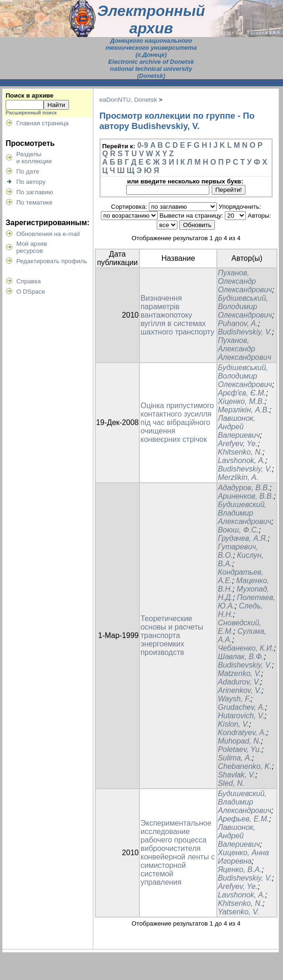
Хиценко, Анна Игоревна (243, 857)
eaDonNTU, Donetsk (128, 100)
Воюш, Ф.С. (238, 530)
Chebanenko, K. (245, 766)
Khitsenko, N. (240, 452)
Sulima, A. (235, 758)
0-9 (142, 145)
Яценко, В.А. (240, 870)
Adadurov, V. (239, 682)
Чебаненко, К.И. (246, 648)
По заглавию (35, 192)
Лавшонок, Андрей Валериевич (239, 427)
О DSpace (31, 292)
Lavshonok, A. (241, 460)
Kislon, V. (233, 724)
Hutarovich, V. (241, 716)
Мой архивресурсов (32, 247)
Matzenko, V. (239, 673)
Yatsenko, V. (238, 912)
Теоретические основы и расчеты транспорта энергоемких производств (172, 635)
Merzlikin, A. (238, 477)
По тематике (34, 202)
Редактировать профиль (52, 261)
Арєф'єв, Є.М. (242, 393)
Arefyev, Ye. (238, 444)
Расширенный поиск (31, 113)
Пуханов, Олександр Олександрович (245, 281)
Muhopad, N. (239, 741)
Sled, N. (231, 783)
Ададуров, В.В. (244, 488)
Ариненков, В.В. (246, 496)
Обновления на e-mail (48, 234)
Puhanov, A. (238, 323)
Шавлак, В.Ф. (241, 657)
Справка (29, 281)
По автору (31, 182)
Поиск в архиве (30, 95)
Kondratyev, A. (242, 733)
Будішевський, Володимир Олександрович (245, 307)
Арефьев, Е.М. (243, 819)
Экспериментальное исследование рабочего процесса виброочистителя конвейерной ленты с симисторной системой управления (177, 853)
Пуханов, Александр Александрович (245, 349)
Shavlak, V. (237, 775)
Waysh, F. (234, 699)
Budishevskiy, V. (245, 332)
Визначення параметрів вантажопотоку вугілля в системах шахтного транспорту (177, 315)
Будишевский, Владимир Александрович (245, 513)
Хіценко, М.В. (241, 401)
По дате (28, 171)
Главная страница (43, 123)
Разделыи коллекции (34, 158)
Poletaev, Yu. (240, 749)
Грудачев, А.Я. (243, 538)
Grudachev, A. (241, 707)
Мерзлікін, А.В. (244, 410)
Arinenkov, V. (240, 690)
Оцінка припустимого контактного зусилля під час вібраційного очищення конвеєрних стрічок (177, 422)
